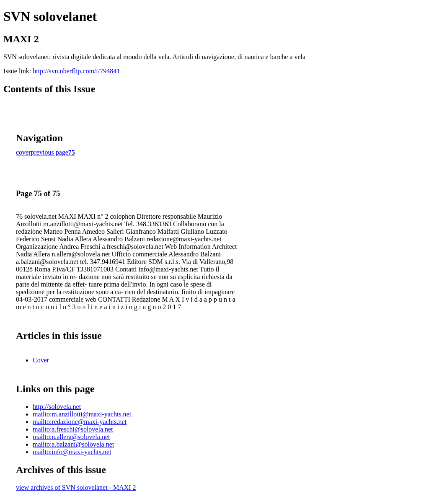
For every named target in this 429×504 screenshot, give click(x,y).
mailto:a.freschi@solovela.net (73, 429)
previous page (50, 152)
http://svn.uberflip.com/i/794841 (76, 71)
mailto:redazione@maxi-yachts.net (80, 422)
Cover (41, 360)
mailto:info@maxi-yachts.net (72, 452)
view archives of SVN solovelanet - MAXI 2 (76, 487)
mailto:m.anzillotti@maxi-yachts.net (82, 414)
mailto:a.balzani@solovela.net (73, 444)
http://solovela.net (57, 407)
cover (23, 152)
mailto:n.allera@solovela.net (71, 437)
